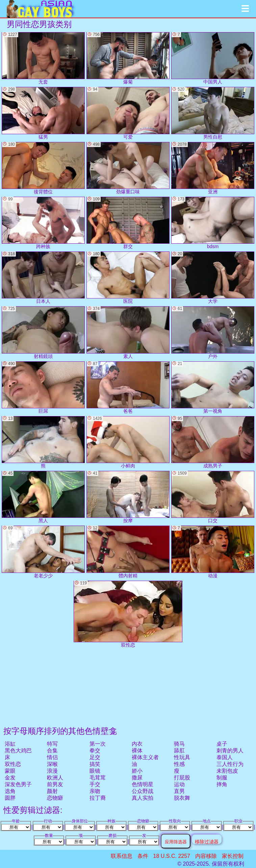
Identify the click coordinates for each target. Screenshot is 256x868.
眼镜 (95, 771)
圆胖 (10, 798)
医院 (128, 278)
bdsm (213, 223)
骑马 (179, 744)
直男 (179, 791)
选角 (10, 791)
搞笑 (95, 764)
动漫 (213, 552)
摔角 (222, 784)
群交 (128, 223)
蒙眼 (10, 771)
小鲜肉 (128, 442)
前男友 (55, 784)
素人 (128, 332)
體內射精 (128, 552)
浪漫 (52, 771)
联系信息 (122, 856)
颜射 (52, 791)
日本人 (43, 278)
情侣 (52, 757)
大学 (213, 278)
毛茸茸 (98, 778)
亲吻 (95, 791)
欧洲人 (55, 778)
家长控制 (233, 856)
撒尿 (137, 778)
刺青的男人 (230, 751)
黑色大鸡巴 (18, 751)
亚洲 (213, 168)
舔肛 (179, 751)
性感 (179, 764)
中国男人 (213, 58)
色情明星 (143, 784)
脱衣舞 (182, 798)
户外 (213, 332)
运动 (179, 784)
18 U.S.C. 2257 (172, 856)
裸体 (137, 751)
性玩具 (182, 757)
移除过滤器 (207, 841)
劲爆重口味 (128, 168)
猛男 (43, 113)
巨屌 (43, 388)
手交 (95, 784)
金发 (10, 778)
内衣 (137, 744)
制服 (222, 778)
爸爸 (128, 388)
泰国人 (225, 757)
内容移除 (206, 856)
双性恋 (13, 764)
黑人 (43, 497)
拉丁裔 (98, 798)
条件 (143, 856)
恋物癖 (55, 798)
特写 (52, 744)
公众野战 (143, 791)
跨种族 (43, 223)
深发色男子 (18, 784)
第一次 (98, 744)
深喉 (52, 764)
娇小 (137, 771)
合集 (52, 751)
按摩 (128, 497)
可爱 (128, 113)
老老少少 (43, 552)
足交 (95, 757)
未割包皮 (227, 771)
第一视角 (213, 388)
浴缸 (10, 744)
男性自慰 (213, 113)
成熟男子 (213, 442)
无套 (43, 58)
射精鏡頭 (43, 332)
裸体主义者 (145, 757)
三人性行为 (230, 764)
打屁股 (182, 778)
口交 (213, 497)
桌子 (222, 744)
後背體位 (43, 168)
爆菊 (128, 58)
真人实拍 (143, 798)
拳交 (95, 751)
